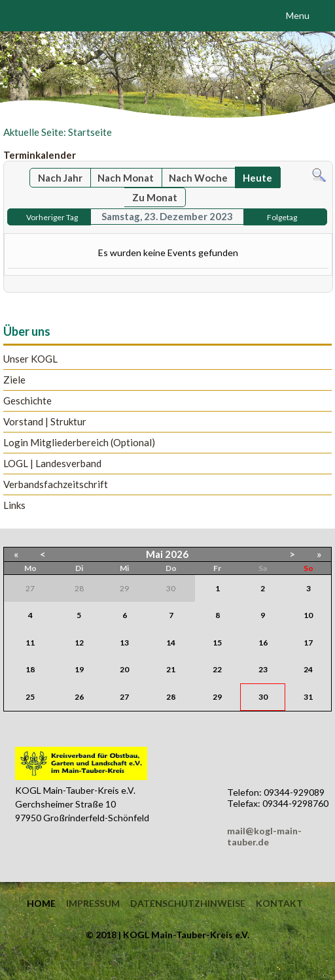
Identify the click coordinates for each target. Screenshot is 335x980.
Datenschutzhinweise (188, 904)
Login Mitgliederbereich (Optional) (79, 443)
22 (217, 669)
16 (263, 643)
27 (124, 697)
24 (308, 669)
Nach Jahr (60, 178)
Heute (257, 178)
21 (171, 669)
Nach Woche (198, 178)
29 (217, 697)
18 (30, 669)
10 (308, 615)
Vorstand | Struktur (45, 422)
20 (124, 669)
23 (263, 669)
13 (124, 643)
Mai (154, 554)
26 (79, 697)
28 (171, 697)
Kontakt (279, 904)
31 (308, 697)
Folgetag (282, 217)
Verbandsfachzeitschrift (56, 484)
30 (263, 697)
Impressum (93, 904)
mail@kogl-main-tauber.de (264, 836)
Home (41, 904)
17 (308, 643)
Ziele (14, 380)
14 (171, 643)
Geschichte (27, 401)
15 (217, 643)
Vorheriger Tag (52, 217)
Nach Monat (126, 178)
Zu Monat (155, 197)
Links (14, 505)
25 (30, 697)
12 (79, 643)
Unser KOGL (30, 359)
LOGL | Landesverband (52, 464)
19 (79, 669)
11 (30, 643)
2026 (177, 554)
